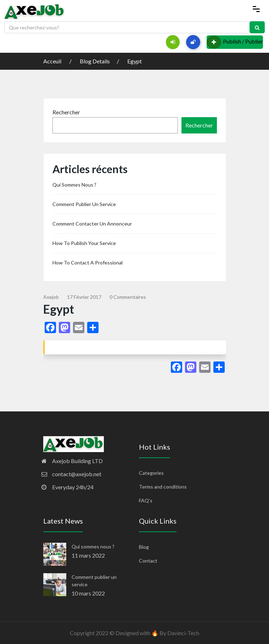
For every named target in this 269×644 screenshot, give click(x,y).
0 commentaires (128, 297)
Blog (144, 547)
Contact (148, 561)
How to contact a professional (88, 263)
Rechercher (66, 112)
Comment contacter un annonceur (92, 224)
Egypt (134, 61)
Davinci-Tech (183, 633)
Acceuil (53, 61)
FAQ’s (146, 500)
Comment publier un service (84, 204)
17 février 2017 (84, 297)
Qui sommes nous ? (74, 185)
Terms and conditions (163, 487)
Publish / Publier (235, 42)
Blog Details (95, 61)
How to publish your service (84, 243)
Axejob (51, 297)
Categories (151, 473)
